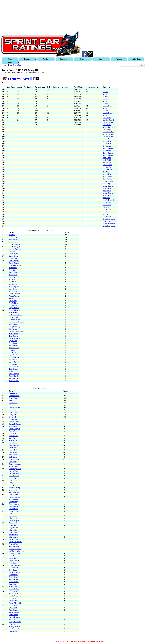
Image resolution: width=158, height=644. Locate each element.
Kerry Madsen (14, 546)
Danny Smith (14, 317)
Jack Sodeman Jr (108, 106)
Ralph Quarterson (109, 219)
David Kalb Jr (14, 353)
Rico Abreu (13, 329)
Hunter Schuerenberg (16, 331)
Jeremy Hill (13, 450)
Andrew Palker (14, 348)
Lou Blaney (107, 202)
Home (10, 59)
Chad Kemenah (14, 320)
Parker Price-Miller (16, 315)
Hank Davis (13, 360)
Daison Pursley (14, 376)
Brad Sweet (13, 270)
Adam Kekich (14, 523)
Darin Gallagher (14, 429)
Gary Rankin (13, 528)
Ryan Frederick (14, 579)
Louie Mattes (13, 509)
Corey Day (13, 362)
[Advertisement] (65, 16)
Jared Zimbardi (14, 284)
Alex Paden (13, 605)
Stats (101, 59)
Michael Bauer (14, 381)
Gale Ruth (12, 513)
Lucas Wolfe (13, 601)
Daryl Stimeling (14, 572)
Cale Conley (13, 289)
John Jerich (13, 518)
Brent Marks (13, 532)
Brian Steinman (14, 565)
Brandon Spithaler (109, 120)
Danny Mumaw (14, 338)
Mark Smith (13, 275)
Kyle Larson (13, 272)
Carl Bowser (107, 118)
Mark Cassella (108, 165)
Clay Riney (13, 443)
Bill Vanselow (16, 65)
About (10, 62)
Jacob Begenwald (15, 469)
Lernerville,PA (18, 79)
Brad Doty (106, 198)
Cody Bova (13, 364)
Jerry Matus (107, 188)
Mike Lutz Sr (14, 371)
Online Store (136, 59)
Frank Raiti (106, 221)
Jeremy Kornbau (14, 617)
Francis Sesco (14, 575)
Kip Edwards (13, 499)
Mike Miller (13, 530)
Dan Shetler (13, 282)
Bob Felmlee (107, 162)
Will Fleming (13, 502)
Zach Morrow (14, 455)
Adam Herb (13, 624)
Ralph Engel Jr (14, 610)
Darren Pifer (13, 431)
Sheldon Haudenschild (17, 322)
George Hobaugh (15, 424)
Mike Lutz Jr (13, 619)
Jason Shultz (13, 291)
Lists (82, 59)
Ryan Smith (13, 312)
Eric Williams (14, 303)
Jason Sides (13, 516)
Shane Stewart (14, 612)
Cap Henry (13, 350)
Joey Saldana (14, 324)
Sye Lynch (13, 242)
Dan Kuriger (13, 254)
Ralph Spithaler (14, 445)
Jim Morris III (14, 433)
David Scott (107, 151)
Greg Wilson (13, 577)
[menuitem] (10, 59)
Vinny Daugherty (15, 622)
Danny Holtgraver (109, 127)
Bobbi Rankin (14, 586)
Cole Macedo (14, 367)
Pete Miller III (14, 357)
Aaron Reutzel (14, 277)
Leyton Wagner (14, 473)
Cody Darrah (13, 305)
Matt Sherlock (14, 438)
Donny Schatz (14, 263)
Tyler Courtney (14, 336)
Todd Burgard (14, 570)
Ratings (27, 59)
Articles (119, 59)
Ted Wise (106, 207)
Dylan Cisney (14, 341)
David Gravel (14, 256)
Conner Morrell (14, 294)
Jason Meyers (14, 345)
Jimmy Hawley (108, 148)
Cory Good (13, 478)
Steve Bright (13, 584)
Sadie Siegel (13, 466)
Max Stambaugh (15, 334)
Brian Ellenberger (15, 265)
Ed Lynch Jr (107, 139)
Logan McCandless (15, 542)
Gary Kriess (13, 485)
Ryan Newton (14, 355)
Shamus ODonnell (15, 549)
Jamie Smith (107, 158)
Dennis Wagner (14, 544)
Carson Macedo (14, 310)
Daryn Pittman (14, 308)
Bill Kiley (12, 405)
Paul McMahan (14, 568)
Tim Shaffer (107, 167)
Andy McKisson (15, 378)
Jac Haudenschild (15, 629)
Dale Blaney (107, 172)
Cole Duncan (14, 343)
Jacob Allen (13, 558)
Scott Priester (13, 426)
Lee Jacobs (13, 301)
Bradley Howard (14, 627)
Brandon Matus (14, 244)
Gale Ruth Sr (13, 495)
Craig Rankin (107, 169)
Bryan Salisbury (14, 594)
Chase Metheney (15, 589)
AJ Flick (106, 92)
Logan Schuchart (15, 561)
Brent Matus (13, 398)
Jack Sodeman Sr (108, 200)
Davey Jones (13, 415)
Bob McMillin (14, 459)
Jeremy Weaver (14, 296)
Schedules (64, 59)
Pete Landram (14, 419)
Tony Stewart (14, 369)
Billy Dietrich (14, 591)
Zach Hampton (14, 374)
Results (45, 59)
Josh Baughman (14, 287)
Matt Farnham (14, 492)
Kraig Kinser (13, 535)
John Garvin (13, 452)
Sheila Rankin (14, 582)
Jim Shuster (13, 608)
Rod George (107, 129)
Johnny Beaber (108, 181)
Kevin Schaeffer (108, 122)
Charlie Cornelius (15, 596)
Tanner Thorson (14, 298)
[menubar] (79, 61)
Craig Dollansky (15, 327)
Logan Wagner (14, 261)
